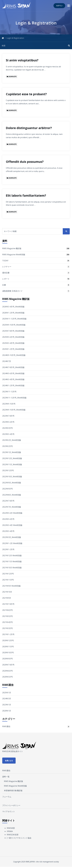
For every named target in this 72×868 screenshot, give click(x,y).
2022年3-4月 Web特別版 (12, 525)
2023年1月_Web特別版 (12, 452)
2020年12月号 (8, 640)
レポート (6, 279)
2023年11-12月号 (9, 392)
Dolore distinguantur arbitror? (29, 128)
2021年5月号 (8, 616)
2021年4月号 (8, 622)
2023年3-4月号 (8, 434)
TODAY (5, 261)
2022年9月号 (8, 489)
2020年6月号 (8, 671)
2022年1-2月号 (8, 549)
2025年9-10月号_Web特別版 (14, 325)
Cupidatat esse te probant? (26, 94)
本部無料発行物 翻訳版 (13, 790)
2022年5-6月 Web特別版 (12, 513)
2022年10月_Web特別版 (12, 477)
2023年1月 (7, 705)
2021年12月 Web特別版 (12, 556)
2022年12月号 (8, 470)
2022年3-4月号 (8, 531)
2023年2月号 (8, 446)
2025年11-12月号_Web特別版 (14, 319)
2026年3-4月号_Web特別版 (13, 307)
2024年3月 (7, 699)
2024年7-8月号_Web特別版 (13, 367)
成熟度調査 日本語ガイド (12, 291)
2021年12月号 (8, 574)
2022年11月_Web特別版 (12, 464)
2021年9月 (7, 598)
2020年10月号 (8, 653)
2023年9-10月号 (9, 404)
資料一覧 (6, 777)
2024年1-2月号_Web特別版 (13, 385)
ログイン (59, 6)
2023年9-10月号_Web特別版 (14, 410)
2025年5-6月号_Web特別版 (13, 337)
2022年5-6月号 (8, 519)
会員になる (9, 761)
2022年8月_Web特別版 (12, 495)
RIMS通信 (6, 726)
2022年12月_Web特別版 (12, 458)
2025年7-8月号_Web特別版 (13, 331)
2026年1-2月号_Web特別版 (13, 313)
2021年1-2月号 (8, 634)
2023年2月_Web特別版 (12, 440)
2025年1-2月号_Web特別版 (13, 349)
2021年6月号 (8, 610)
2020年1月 (7, 711)
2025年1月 (7, 693)
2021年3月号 (8, 628)
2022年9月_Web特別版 (12, 483)
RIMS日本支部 (13, 835)
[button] (69, 6)
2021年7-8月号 (8, 604)
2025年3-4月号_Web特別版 (13, 343)
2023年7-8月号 (8, 416)
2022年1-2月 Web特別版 (12, 543)
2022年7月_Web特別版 (12, 507)
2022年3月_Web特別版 (12, 537)
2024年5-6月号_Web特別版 (13, 373)
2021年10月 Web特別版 (12, 568)
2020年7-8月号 (8, 665)
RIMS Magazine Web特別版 (14, 255)
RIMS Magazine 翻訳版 (12, 248)
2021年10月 (7, 592)
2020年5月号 (8, 677)
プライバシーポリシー (11, 805)
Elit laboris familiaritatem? (26, 195)
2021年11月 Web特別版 (12, 561)
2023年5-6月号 (8, 422)
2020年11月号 (8, 647)
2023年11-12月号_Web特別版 (14, 398)
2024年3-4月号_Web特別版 (13, 379)
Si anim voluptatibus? (22, 60)
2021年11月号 (8, 580)
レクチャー (7, 267)
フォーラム (7, 797)
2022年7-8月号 (8, 501)
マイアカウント (9, 811)
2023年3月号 (8, 428)
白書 (4, 285)
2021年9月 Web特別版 (11, 586)
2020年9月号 (8, 659)
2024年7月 (7, 361)
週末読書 (6, 273)
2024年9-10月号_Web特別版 (14, 355)
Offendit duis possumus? (25, 162)
